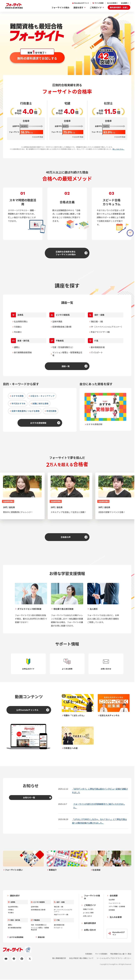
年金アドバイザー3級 (100, 332)
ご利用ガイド (96, 7)
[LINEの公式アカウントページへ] (14, 959)
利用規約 (89, 954)
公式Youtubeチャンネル (27, 710)
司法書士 (18, 332)
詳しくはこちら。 (118, 149)
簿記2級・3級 (97, 321)
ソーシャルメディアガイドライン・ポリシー (114, 958)
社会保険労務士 (21, 321)
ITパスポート (97, 352)
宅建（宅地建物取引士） (63, 347)
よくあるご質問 (88, 913)
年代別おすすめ (18, 403)
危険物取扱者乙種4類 (62, 327)
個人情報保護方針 (59, 958)
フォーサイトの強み (60, 7)
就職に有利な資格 (40, 403)
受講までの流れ (88, 909)
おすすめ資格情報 (38, 423)
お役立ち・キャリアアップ (42, 396)
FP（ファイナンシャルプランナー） (107, 327)
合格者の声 (66, 537)
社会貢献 (112, 900)
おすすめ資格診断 (94, 424)
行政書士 (18, 327)
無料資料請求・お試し (119, 7)
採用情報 (112, 910)
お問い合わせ (87, 916)
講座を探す (78, 7)
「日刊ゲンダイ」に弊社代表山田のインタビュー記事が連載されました (100, 791)
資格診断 (41, 937)
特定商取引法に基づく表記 (121, 954)
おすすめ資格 (17, 396)
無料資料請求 (90, 923)
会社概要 (124, 3)
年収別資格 (51, 411)
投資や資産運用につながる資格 (25, 411)
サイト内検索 (99, 3)
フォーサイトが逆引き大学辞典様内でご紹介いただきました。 (99, 806)
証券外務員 (57, 321)
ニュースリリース (115, 903)
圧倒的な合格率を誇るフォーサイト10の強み (66, 253)
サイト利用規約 (101, 954)
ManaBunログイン (81, 3)
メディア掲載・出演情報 (117, 906)
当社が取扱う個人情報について (81, 958)
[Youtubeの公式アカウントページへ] (6, 959)
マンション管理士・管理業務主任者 (67, 354)
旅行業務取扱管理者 (23, 352)
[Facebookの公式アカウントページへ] (22, 959)
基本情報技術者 (98, 347)
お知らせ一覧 (29, 797)
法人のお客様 (112, 3)
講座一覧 (66, 366)
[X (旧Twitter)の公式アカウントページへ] (30, 959)
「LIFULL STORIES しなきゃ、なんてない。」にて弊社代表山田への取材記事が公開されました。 (99, 821)
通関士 (17, 347)
